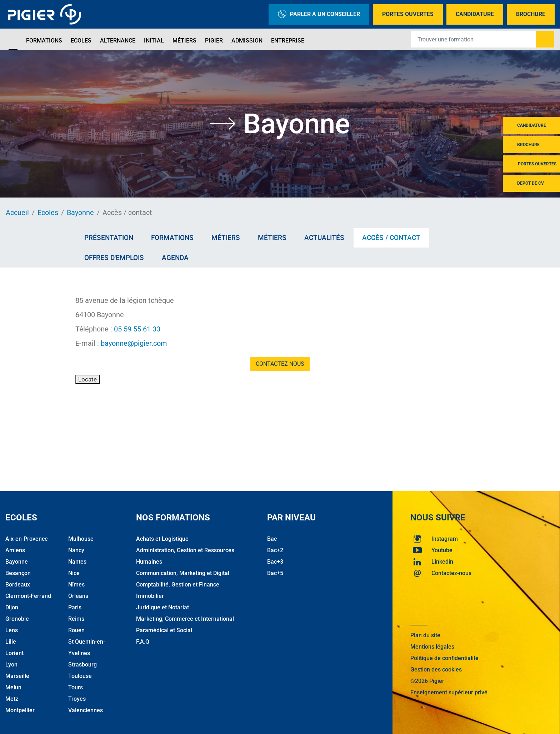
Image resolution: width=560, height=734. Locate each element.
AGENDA (175, 258)
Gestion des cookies (436, 670)
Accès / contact (391, 238)
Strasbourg (82, 665)
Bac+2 (275, 550)
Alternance (118, 41)
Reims (76, 619)
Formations (44, 41)
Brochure (531, 14)
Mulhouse (81, 539)
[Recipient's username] (474, 39)
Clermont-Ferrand (28, 596)
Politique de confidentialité (444, 658)
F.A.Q (143, 642)
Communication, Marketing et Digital (183, 573)
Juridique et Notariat (162, 607)
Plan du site (425, 635)
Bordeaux (18, 585)
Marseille (17, 676)
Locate (87, 379)
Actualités (324, 238)
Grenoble (17, 619)
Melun (13, 687)
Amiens (15, 550)
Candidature (475, 14)
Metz (12, 699)
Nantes (77, 562)
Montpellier (20, 710)
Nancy (76, 550)
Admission (247, 41)
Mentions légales (432, 647)
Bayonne (80, 213)
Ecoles (81, 41)
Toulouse (80, 676)
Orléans (78, 596)
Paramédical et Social (164, 630)
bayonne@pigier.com (134, 343)
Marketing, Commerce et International (185, 619)
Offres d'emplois (114, 258)
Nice (74, 573)
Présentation (109, 238)
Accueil (17, 213)
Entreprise (288, 41)
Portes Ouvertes (408, 14)
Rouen (76, 630)
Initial (154, 41)
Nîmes (76, 585)
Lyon (11, 665)
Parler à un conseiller (319, 14)
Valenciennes (86, 710)
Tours (76, 687)
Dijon (12, 607)
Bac (272, 539)
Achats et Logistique (162, 539)
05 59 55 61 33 (137, 329)
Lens (12, 630)
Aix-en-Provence (27, 539)
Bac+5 (275, 573)
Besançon (18, 573)
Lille (11, 642)
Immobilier (150, 596)
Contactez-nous (280, 364)
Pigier (214, 41)
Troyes (77, 699)
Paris (75, 607)
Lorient (14, 653)
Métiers (184, 41)
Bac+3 (275, 562)
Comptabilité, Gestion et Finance (178, 585)
